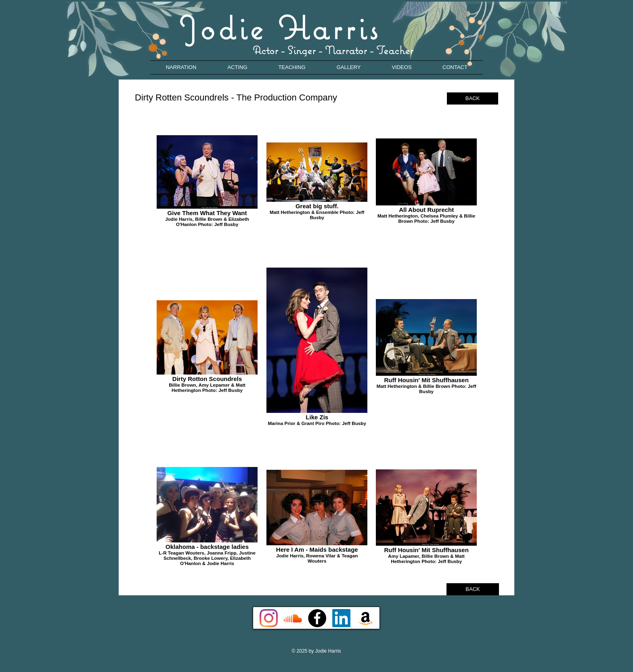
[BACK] (473, 98)
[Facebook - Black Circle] (317, 618)
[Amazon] (366, 618)
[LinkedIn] (341, 618)
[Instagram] (269, 618)
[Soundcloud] (293, 618)
